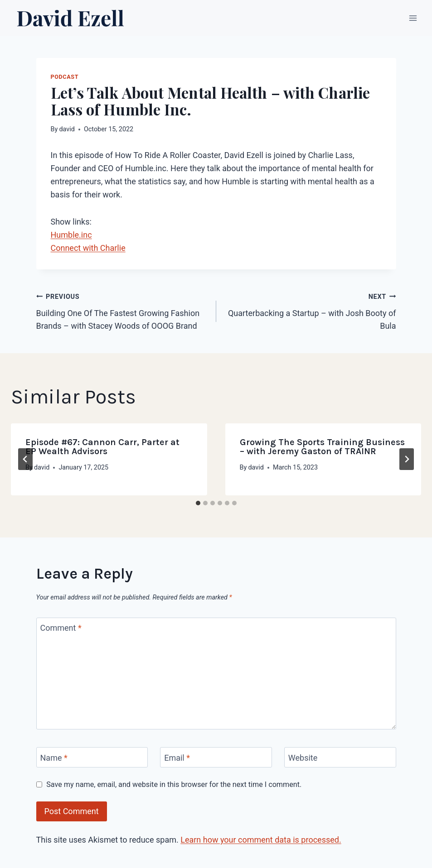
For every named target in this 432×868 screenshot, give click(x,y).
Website (303, 758)
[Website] (340, 757)
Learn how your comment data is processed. (261, 840)
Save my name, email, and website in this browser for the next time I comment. (174, 784)
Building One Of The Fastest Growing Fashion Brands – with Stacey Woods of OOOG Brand (122, 310)
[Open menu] (413, 18)
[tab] (198, 503)
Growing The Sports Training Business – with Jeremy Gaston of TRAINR (322, 447)
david (67, 129)
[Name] (92, 757)
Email (177, 758)
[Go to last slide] (25, 459)
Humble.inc (71, 235)
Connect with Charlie (88, 248)
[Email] (216, 757)
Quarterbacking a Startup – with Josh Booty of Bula (310, 310)
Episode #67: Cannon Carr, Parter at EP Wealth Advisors (102, 447)
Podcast (65, 77)
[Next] (407, 459)
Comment (61, 628)
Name (54, 758)
